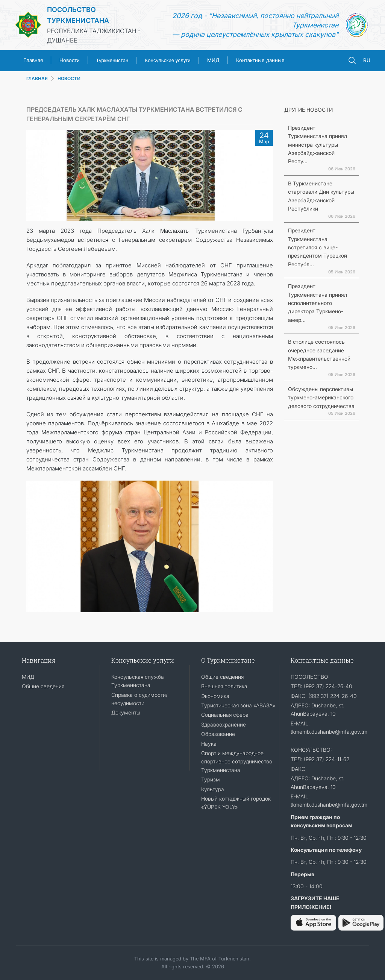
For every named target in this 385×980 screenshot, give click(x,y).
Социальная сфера (225, 715)
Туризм (211, 779)
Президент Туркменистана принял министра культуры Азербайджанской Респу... (318, 145)
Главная (33, 60)
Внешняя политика (224, 686)
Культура (213, 789)
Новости (70, 60)
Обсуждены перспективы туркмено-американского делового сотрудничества (321, 397)
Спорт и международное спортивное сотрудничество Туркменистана (237, 762)
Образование (218, 734)
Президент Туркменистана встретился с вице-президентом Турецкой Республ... (318, 247)
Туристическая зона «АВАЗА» (238, 705)
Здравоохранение (224, 724)
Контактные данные (260, 60)
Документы (126, 712)
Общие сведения (43, 686)
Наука (209, 744)
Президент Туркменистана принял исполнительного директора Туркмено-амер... (318, 303)
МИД (213, 60)
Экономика (215, 696)
